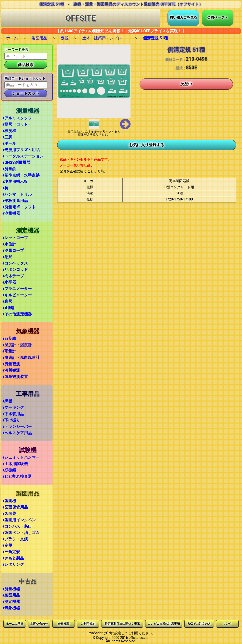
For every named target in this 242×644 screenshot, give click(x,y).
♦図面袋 (9, 514)
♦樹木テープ (13, 276)
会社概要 (64, 624)
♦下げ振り (11, 420)
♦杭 (5, 188)
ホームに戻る (15, 624)
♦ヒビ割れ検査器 (17, 476)
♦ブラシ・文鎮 (15, 539)
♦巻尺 (7, 257)
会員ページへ (218, 17)
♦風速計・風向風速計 (21, 358)
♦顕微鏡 (9, 470)
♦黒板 (7, 401)
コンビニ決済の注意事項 (164, 624)
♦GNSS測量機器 (16, 162)
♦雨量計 (9, 351)
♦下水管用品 (13, 414)
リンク (227, 624)
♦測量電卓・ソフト (19, 207)
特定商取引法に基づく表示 (122, 624)
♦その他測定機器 (17, 314)
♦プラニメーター (17, 289)
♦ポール (9, 143)
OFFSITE (81, 18)
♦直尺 (7, 301)
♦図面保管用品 (15, 507)
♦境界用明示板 (15, 182)
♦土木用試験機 (15, 464)
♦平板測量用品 (15, 201)
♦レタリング (13, 564)
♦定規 (7, 545)
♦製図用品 (11, 595)
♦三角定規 (11, 552)
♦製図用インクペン (19, 520)
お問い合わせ (39, 624)
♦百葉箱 (9, 339)
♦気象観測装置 (15, 377)
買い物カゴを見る (183, 17)
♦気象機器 (11, 608)
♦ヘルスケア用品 (17, 433)
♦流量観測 (11, 364)
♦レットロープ (15, 238)
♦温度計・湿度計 (17, 345)
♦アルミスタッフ (17, 118)
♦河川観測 (11, 370)
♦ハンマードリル (17, 194)
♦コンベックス (15, 263)
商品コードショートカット (25, 78)
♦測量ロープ (13, 250)
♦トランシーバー (17, 427)
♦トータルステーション (23, 156)
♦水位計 (9, 244)
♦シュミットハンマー (21, 457)
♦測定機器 (11, 602)
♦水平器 (9, 282)
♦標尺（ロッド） (17, 124)
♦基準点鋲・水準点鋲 (21, 175)
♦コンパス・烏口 (17, 526)
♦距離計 (9, 308)
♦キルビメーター (17, 295)
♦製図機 (9, 501)
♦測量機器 (11, 213)
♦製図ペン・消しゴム (21, 533)
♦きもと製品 (13, 558)
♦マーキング (13, 407)
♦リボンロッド (15, 270)
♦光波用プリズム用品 (21, 150)
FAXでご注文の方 (199, 624)
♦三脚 (7, 137)
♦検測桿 (9, 131)
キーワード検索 (16, 50)
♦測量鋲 (9, 169)
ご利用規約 (88, 624)
